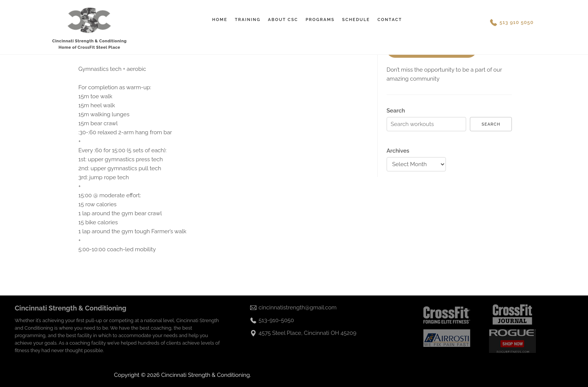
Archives (398, 151)
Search (396, 111)
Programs (320, 20)
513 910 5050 (517, 22)
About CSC (283, 20)
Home (220, 20)
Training (247, 20)
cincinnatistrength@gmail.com (298, 307)
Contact (390, 20)
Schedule (356, 20)
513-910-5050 (276, 320)
